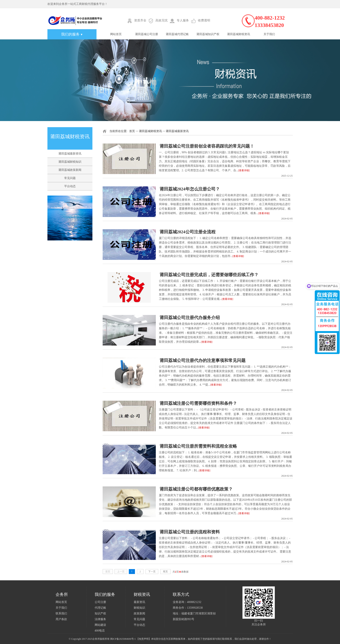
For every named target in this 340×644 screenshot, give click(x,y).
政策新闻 (139, 613)
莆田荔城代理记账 (177, 34)
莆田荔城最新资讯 (70, 154)
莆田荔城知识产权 (208, 34)
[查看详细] (244, 170)
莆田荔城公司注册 (147, 34)
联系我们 (61, 613)
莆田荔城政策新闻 (70, 170)
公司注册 (100, 602)
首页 (132, 131)
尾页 (165, 572)
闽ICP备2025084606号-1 (123, 639)
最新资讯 (139, 602)
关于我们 (269, 34)
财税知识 (139, 608)
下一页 (152, 572)
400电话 (100, 631)
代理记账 (100, 608)
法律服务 (100, 619)
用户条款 (61, 619)
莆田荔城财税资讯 (239, 34)
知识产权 (100, 613)
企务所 (96, 639)
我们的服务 (72, 34)
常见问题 (70, 178)
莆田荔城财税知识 (70, 162)
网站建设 (100, 625)
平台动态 (70, 186)
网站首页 (116, 34)
